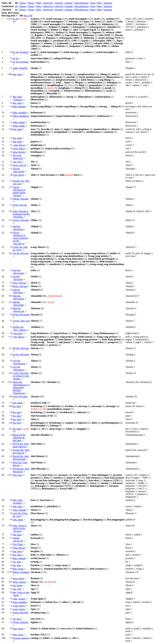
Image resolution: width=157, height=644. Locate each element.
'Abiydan (21, 199)
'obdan (19, 126)
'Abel (17, 419)
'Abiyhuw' (21, 220)
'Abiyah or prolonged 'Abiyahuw (21, 214)
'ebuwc (19, 149)
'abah (17, 129)
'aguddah (20, 602)
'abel (17, 412)
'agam (18, 629)
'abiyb (18, 175)
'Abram (19, 582)
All (16, 6)
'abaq (17, 551)
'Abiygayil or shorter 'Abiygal (19, 191)
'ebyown (21, 253)
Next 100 (28, 16)
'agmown (21, 638)
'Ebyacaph (21, 315)
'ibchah (19, 152)
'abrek (18, 579)
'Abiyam (20, 286)
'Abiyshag (21, 354)
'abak (18, 403)
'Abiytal (19, 283)
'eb (16, 58)
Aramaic (69, 3)
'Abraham (21, 572)
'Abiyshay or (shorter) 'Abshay (21, 376)
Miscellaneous (81, 3)
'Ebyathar (20, 396)
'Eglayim (21, 622)
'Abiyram (21, 348)
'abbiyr (18, 337)
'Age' (17, 589)
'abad (17, 74)
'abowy (19, 145)
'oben (18, 506)
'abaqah (19, 558)
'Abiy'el (19, 165)
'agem (18, 635)
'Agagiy (19, 599)
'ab (16, 19)
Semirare (108, 3)
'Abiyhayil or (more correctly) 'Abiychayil (21, 238)
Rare (99, 3)
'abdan (19, 122)
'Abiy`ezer (21, 321)
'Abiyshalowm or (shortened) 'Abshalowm (21, 388)
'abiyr (18, 333)
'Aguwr (19, 609)
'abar (17, 562)
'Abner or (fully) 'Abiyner (20, 528)
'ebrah (18, 569)
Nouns (31, 3)
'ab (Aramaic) (21, 52)
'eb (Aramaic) (21, 62)
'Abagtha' (20, 68)
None (93, 3)
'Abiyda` (20, 205)
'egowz (19, 606)
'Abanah (19, 510)
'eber (17, 565)
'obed (17, 103)
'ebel (17, 423)
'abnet (18, 520)
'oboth (17, 586)
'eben (18, 475)
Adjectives (48, 3)
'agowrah (20, 613)
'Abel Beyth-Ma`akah (19, 438)
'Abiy (17, 162)
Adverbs (59, 3)
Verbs (38, 3)
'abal (17, 406)
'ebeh (17, 142)
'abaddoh (20, 113)
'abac (17, 535)
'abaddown (21, 116)
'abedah (19, 107)
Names (23, 3)
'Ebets (18, 544)
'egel (17, 619)
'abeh (17, 138)
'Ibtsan (19, 548)
